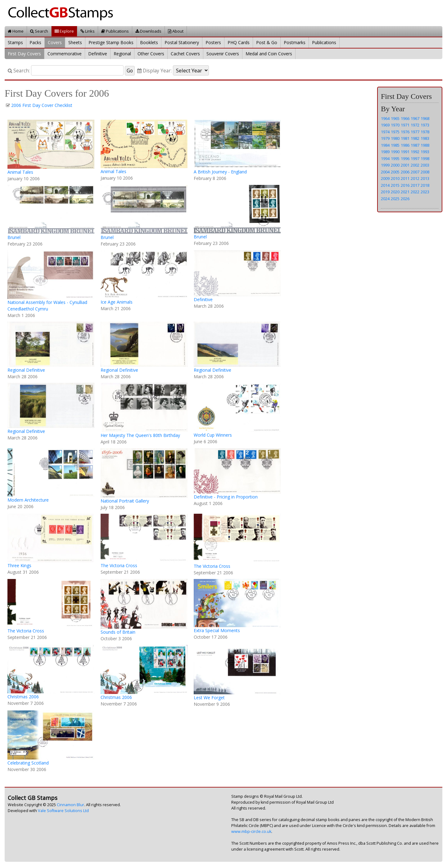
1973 (425, 125)
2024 (385, 199)
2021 (405, 192)
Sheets (75, 42)
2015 (395, 185)
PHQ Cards (239, 42)
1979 (385, 138)
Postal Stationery (182, 42)
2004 (385, 172)
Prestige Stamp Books (111, 42)
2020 (395, 192)
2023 (425, 192)
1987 (415, 145)
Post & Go (267, 42)
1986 (405, 145)
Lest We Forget (209, 698)
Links (88, 31)
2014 (385, 185)
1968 (425, 118)
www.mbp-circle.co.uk (251, 831)
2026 (405, 199)
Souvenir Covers (223, 54)
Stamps (15, 42)
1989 (385, 152)
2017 (415, 185)
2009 (385, 178)
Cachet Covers (185, 54)
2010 (395, 178)
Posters (213, 42)
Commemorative (65, 54)
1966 (405, 118)
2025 (395, 199)
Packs (35, 42)
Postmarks (295, 42)
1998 (425, 158)
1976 (405, 132)
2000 (395, 165)
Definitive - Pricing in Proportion (226, 497)
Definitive (98, 54)
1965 (395, 118)
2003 (425, 165)
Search (39, 31)
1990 (395, 152)
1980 (395, 138)
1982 (415, 138)
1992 (415, 152)
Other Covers (151, 54)
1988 (425, 145)
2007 (415, 172)
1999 (385, 165)
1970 (395, 125)
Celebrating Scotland (28, 763)
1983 (425, 138)
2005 (395, 172)
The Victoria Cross (119, 565)
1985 (395, 145)
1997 (415, 158)
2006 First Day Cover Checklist (42, 105)
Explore (64, 31)
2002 (415, 165)
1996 (405, 158)
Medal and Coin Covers (269, 54)
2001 (405, 165)
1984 (385, 145)
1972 (415, 125)
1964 (385, 118)
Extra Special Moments (217, 630)
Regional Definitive (26, 370)
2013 (425, 178)
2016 (405, 185)
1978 (425, 132)
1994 (385, 158)
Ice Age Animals (117, 302)
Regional (122, 54)
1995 (395, 158)
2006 (405, 172)
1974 (385, 132)
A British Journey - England (220, 172)
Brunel (14, 237)
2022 (415, 192)
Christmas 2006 (23, 697)
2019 (385, 192)
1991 (405, 152)
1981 (405, 138)
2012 (415, 178)
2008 (425, 172)
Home (16, 31)
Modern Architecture (28, 500)
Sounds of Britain (118, 632)
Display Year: (154, 71)
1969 (385, 125)
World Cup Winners (213, 435)
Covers (55, 42)
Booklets (149, 42)
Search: (19, 71)
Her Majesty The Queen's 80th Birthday (140, 435)
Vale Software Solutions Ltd (63, 811)
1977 (415, 132)
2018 (425, 185)
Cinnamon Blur (70, 805)
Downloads (148, 31)
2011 (405, 178)
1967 (415, 118)
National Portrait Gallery (125, 501)
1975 (395, 132)
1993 (425, 152)
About (176, 31)
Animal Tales (20, 172)
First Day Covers (24, 54)
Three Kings (19, 565)
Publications (115, 31)
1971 (405, 125)
